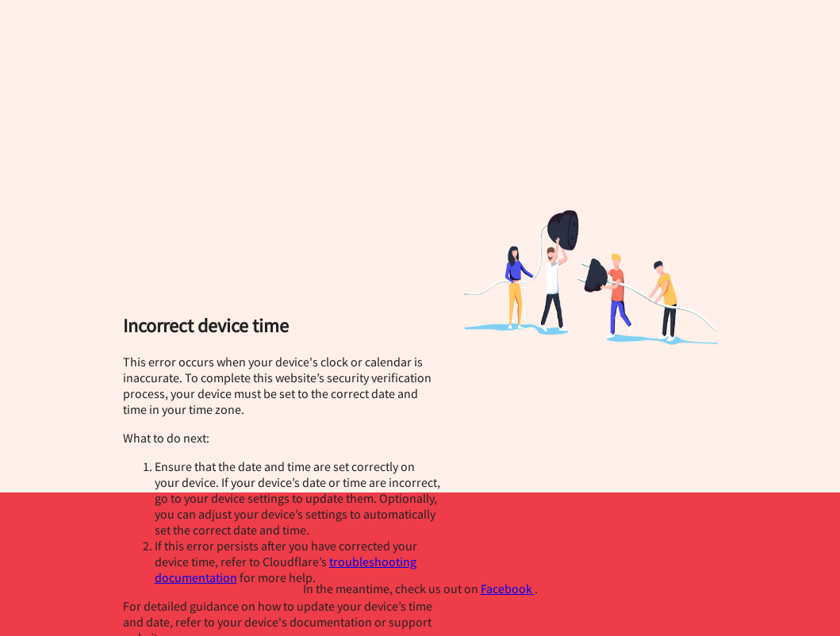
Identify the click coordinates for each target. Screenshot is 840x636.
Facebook (508, 588)
